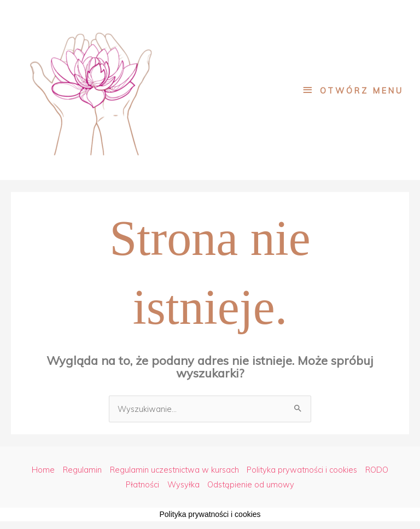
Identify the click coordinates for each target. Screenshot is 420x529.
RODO (377, 470)
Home (43, 470)
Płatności (142, 484)
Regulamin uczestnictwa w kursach (174, 470)
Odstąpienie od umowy (251, 484)
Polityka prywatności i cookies (302, 470)
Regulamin (82, 470)
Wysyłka (183, 484)
